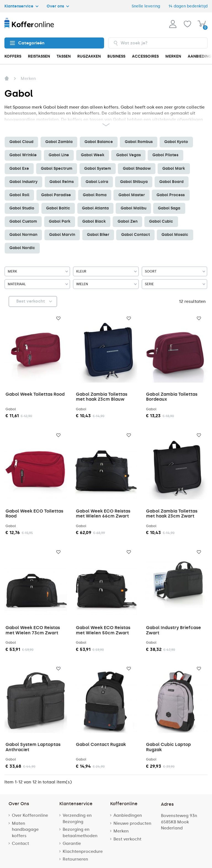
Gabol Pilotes (165, 155)
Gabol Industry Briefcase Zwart (173, 630)
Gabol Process (171, 195)
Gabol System (98, 169)
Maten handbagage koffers (25, 830)
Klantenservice (21, 6)
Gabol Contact (136, 235)
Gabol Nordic (22, 248)
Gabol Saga (169, 208)
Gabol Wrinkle (23, 155)
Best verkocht (127, 839)
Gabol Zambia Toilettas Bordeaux (172, 397)
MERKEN (173, 56)
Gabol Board (171, 182)
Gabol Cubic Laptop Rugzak (169, 747)
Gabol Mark (174, 169)
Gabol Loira (97, 182)
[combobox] (158, 43)
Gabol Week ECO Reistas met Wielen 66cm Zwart (103, 513)
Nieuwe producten (132, 823)
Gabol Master (132, 195)
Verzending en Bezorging (77, 819)
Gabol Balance (99, 142)
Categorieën (27, 43)
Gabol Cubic (161, 221)
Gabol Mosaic (175, 235)
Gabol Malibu (133, 208)
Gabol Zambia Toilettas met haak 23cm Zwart (172, 513)
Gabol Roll (19, 195)
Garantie (72, 843)
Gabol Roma (95, 195)
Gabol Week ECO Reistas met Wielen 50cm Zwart (103, 630)
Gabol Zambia (59, 142)
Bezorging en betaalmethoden (80, 833)
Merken (121, 831)
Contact (20, 843)
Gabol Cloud (21, 142)
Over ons (58, 6)
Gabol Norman (23, 235)
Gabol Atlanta (95, 208)
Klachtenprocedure (83, 851)
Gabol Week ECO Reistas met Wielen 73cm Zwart (33, 630)
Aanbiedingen (128, 815)
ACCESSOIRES (145, 56)
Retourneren (75, 859)
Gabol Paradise (56, 195)
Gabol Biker (98, 235)
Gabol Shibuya (134, 182)
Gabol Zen (128, 221)
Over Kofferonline (30, 815)
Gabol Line (59, 155)
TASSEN (64, 56)
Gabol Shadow (137, 169)
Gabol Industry (23, 182)
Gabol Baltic (58, 208)
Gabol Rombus (139, 142)
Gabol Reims (62, 182)
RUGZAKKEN (89, 56)
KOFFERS (13, 56)
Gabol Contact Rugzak (101, 744)
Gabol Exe (19, 169)
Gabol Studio (22, 208)
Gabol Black (94, 221)
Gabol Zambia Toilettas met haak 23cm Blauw (102, 397)
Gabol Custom (23, 221)
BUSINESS (116, 56)
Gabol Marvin (62, 235)
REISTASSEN (39, 56)
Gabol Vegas (128, 155)
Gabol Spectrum (57, 169)
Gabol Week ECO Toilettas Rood (34, 513)
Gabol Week (93, 155)
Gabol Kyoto (176, 142)
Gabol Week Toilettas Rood (35, 394)
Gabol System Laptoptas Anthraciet (33, 747)
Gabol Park (60, 221)
